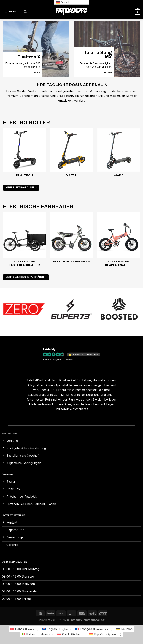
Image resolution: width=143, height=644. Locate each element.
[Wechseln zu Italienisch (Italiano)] (38, 634)
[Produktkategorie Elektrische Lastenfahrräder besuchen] (24, 241)
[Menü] (11, 12)
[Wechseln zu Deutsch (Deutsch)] (124, 629)
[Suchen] (25, 12)
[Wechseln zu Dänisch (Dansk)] (24, 629)
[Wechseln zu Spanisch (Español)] (105, 634)
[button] (71, 2)
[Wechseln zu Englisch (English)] (57, 629)
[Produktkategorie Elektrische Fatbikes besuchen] (71, 240)
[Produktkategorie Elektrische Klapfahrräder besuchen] (119, 241)
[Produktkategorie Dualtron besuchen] (24, 155)
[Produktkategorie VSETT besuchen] (71, 155)
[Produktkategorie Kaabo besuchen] (119, 155)
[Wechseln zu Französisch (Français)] (94, 629)
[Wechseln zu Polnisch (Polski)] (71, 634)
